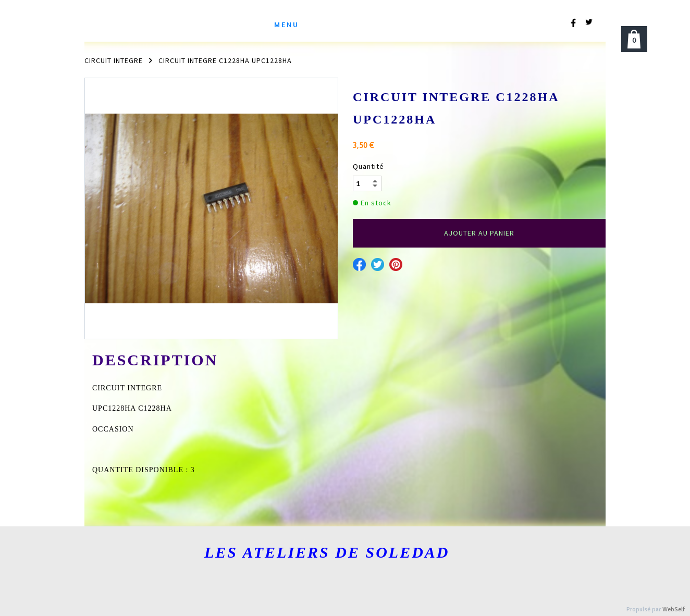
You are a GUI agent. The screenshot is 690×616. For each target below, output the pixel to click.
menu (287, 24)
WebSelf (674, 609)
